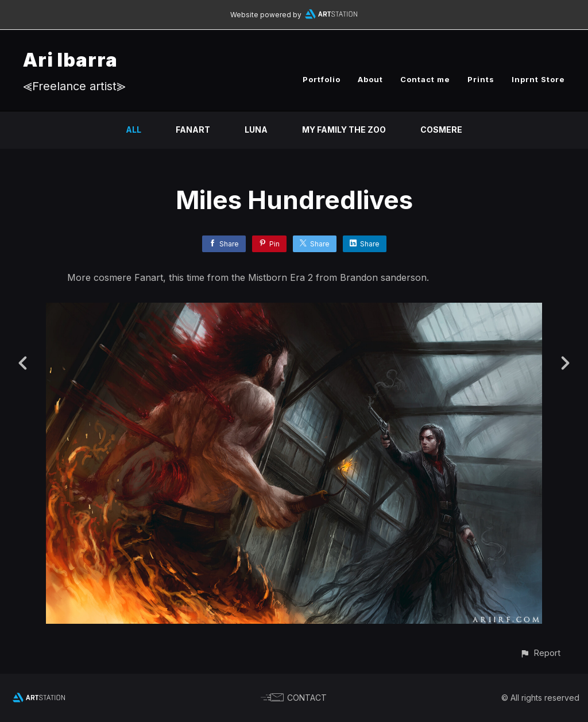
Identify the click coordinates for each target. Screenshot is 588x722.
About (370, 79)
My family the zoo (344, 130)
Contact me (425, 79)
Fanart (193, 130)
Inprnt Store (538, 79)
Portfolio (322, 79)
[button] (540, 653)
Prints (481, 79)
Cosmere (441, 130)
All (134, 130)
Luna (256, 130)
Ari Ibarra (70, 60)
